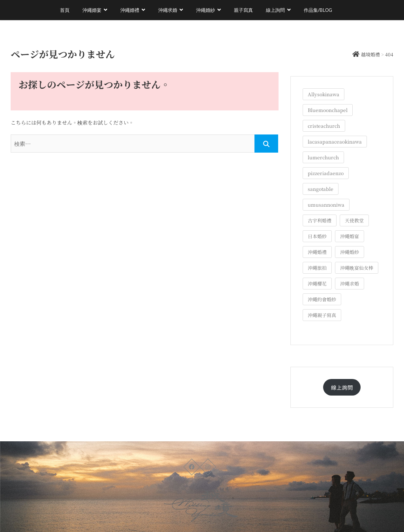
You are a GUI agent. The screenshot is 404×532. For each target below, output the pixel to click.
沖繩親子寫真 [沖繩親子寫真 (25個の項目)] (322, 315)
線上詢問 (275, 10)
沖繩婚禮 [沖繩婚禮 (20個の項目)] (317, 252)
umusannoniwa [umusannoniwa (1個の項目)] (326, 204)
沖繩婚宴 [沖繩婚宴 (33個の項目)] (350, 236)
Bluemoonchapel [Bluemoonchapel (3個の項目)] (328, 110)
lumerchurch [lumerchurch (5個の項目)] (323, 157)
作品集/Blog (318, 10)
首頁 (65, 10)
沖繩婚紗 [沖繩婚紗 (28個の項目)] (350, 252)
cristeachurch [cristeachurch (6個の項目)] (324, 126)
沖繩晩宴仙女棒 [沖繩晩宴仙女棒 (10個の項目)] (357, 268)
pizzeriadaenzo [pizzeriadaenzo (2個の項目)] (326, 173)
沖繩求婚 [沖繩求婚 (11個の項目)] (350, 283)
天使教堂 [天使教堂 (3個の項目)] (354, 220)
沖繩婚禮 (130, 10)
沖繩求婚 (168, 10)
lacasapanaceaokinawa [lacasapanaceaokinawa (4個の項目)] (335, 141)
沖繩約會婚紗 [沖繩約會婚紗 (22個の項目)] (322, 299)
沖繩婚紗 (206, 10)
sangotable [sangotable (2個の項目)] (321, 189)
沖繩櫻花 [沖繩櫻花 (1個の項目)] (317, 283)
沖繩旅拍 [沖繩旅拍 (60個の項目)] (317, 268)
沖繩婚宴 (92, 10)
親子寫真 (243, 10)
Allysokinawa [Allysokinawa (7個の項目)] (324, 94)
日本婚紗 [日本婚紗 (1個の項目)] (317, 236)
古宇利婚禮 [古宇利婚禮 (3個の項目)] (320, 220)
